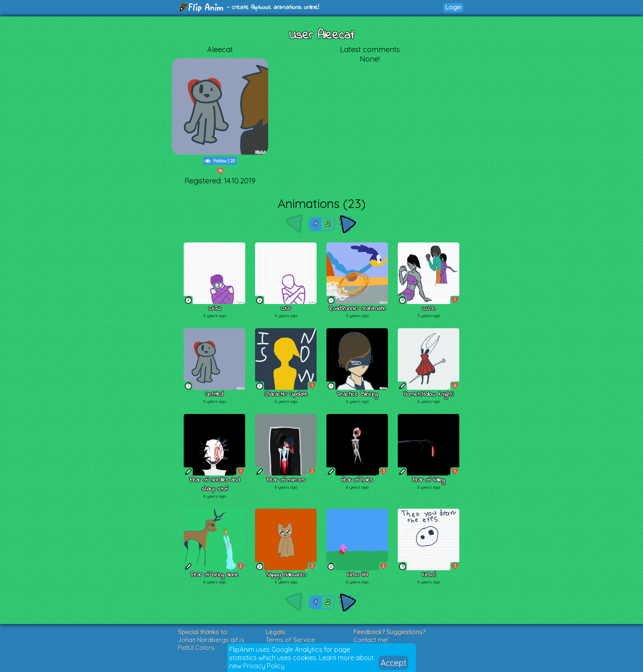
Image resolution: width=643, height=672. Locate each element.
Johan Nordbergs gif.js (211, 640)
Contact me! (371, 640)
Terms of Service (290, 640)
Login (453, 7)
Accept (393, 663)
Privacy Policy (264, 666)
